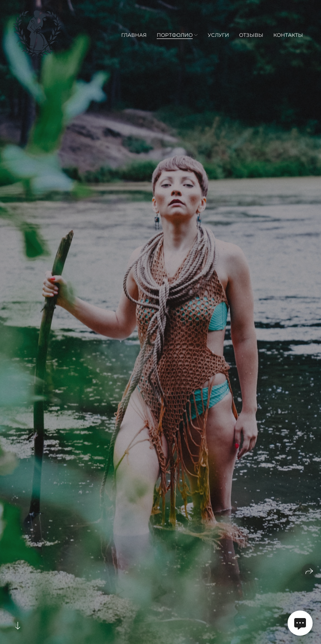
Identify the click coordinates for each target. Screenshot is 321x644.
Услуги (218, 35)
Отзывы (251, 35)
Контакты (288, 35)
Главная (134, 35)
